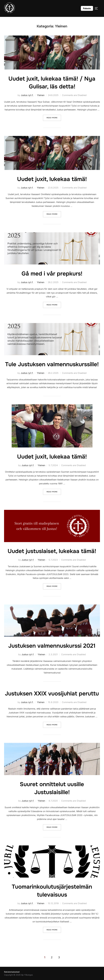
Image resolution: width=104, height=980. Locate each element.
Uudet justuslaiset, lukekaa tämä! (52, 551)
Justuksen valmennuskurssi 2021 (52, 646)
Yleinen (41, 95)
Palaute (87, 8)
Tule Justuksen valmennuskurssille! (52, 364)
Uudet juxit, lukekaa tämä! (52, 179)
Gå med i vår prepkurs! (52, 274)
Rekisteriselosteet (12, 972)
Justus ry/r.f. (27, 95)
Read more (54, 118)
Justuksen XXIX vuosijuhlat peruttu (52, 694)
